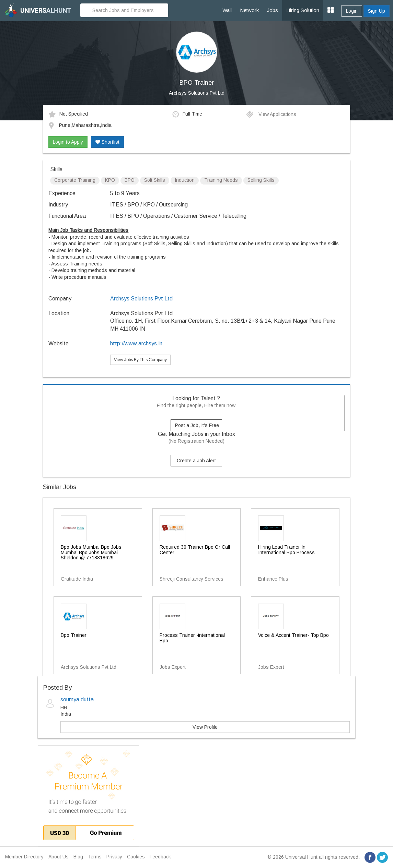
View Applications (271, 114)
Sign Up (377, 11)
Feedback (160, 857)
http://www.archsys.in (136, 343)
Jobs (273, 10)
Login (352, 11)
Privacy (114, 857)
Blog (78, 857)
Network (249, 10)
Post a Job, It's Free (197, 425)
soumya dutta (77, 699)
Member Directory (24, 857)
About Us (59, 857)
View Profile (205, 727)
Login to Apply (68, 142)
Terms (95, 857)
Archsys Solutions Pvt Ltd (197, 93)
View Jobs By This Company (140, 360)
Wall (227, 10)
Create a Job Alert (196, 461)
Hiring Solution (303, 10)
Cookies (136, 857)
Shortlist (107, 142)
